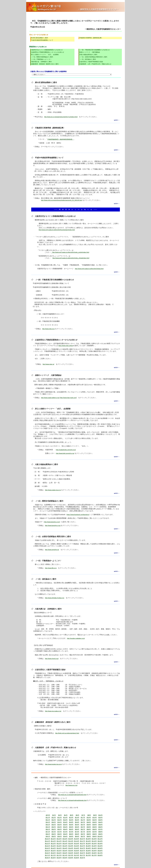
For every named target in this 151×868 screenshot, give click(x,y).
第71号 (48, 832)
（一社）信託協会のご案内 (88, 59)
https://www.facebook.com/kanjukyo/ (78, 515)
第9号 (95, 815)
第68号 (89, 829)
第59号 (95, 827)
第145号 (71, 848)
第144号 (65, 848)
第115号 (71, 841)
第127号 (82, 843)
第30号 (100, 820)
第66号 (77, 829)
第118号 (88, 841)
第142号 (53, 848)
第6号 (77, 815)
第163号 (59, 853)
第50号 (100, 825)
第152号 (53, 851)
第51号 (48, 827)
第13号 (59, 818)
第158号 (88, 851)
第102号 (53, 839)
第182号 (53, 858)
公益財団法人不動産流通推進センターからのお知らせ (47, 52)
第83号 (59, 834)
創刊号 (48, 815)
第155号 (71, 851)
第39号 (95, 822)
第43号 (59, 825)
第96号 (77, 836)
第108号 (88, 839)
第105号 (71, 839)
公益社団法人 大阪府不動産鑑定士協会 (91, 62)
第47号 (83, 825)
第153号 (59, 851)
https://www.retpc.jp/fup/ (66, 346)
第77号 (83, 832)
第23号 (59, 820)
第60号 (100, 827)
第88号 (89, 834)
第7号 (83, 815)
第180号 (100, 855)
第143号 (59, 848)
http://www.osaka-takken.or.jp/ (50, 398)
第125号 (71, 843)
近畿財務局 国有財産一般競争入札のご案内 (45, 64)
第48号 (89, 825)
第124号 (65, 843)
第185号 (71, 858)
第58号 (89, 827)
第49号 (95, 825)
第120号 (100, 841)
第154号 (65, 851)
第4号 (66, 815)
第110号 (100, 839)
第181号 (47, 858)
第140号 (100, 846)
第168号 (88, 853)
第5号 (72, 815)
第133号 (59, 846)
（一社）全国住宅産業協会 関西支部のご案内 (93, 57)
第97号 (83, 836)
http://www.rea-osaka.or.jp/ (53, 711)
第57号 (83, 827)
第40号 (100, 822)
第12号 (54, 818)
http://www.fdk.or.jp (51, 568)
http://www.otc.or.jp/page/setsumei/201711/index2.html (61, 117)
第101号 (47, 839)
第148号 (88, 848)
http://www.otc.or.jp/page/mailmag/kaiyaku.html (72, 800)
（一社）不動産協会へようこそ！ (41, 59)
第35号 (71, 822)
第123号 (59, 843)
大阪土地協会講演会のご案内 (88, 55)
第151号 (47, 851)
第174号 (65, 855)
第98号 (89, 836)
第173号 (59, 855)
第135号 (71, 846)
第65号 (71, 829)
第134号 (65, 846)
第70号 (100, 829)
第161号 (47, 853)
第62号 (54, 829)
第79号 (95, 832)
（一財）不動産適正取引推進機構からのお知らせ (94, 50)
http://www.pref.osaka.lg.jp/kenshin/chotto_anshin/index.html (70, 252)
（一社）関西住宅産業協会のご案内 (42, 57)
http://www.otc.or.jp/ (71, 785)
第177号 (82, 855)
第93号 (59, 836)
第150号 (100, 848)
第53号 (59, 827)
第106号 (77, 839)
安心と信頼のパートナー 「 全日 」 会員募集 (45, 55)
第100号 (100, 836)
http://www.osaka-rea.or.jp (53, 490)
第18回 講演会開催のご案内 (39, 38)
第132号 (53, 846)
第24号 (65, 820)
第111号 (47, 841)
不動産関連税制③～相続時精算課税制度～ (60, 139)
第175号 (71, 855)
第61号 (48, 829)
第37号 (83, 822)
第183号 (59, 858)
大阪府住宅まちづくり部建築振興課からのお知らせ (47, 50)
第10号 (100, 815)
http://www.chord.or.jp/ (52, 659)
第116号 (77, 841)
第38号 (89, 822)
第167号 (82, 853)
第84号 (65, 834)
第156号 (77, 851)
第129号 (94, 843)
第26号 (77, 820)
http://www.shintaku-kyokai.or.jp (55, 598)
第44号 (65, 825)
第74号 (65, 832)
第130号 (100, 843)
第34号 (65, 822)
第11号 (48, 818)
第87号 (83, 834)
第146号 (77, 848)
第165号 (71, 853)
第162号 (53, 853)
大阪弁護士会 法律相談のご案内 (41, 62)
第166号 (77, 853)
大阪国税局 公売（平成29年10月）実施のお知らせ (95, 64)
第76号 (77, 832)
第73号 (59, 832)
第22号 (54, 820)
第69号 (95, 829)
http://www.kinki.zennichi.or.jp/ (65, 453)
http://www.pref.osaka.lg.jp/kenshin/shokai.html (89, 269)
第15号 (71, 818)
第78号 (89, 832)
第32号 (54, 822)
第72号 (54, 832)
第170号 (100, 853)
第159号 (94, 851)
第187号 (82, 858)
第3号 (60, 815)
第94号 (65, 836)
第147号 (82, 848)
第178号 (88, 855)
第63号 (59, 829)
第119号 (94, 841)
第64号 (65, 829)
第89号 (95, 834)
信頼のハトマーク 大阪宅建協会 (90, 52)
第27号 (83, 820)
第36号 (77, 822)
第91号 (48, 836)
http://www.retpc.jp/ (48, 364)
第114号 (65, 841)
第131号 (47, 846)
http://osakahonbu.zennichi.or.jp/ (66, 450)
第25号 (71, 820)
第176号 (77, 855)
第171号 (47, 855)
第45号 (71, 825)
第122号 (53, 843)
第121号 (47, 843)
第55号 (71, 827)
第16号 (77, 818)
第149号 (94, 848)
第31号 (48, 822)
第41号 (48, 825)
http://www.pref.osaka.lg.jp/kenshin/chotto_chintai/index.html (71, 258)
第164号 (65, 853)
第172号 (53, 855)
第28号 (89, 820)
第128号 (88, 843)
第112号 (53, 841)
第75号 (71, 832)
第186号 (77, 858)
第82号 (54, 834)
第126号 (77, 843)
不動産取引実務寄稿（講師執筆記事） (91, 38)
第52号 (54, 827)
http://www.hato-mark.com (68, 398)
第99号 (95, 836)
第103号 (59, 839)
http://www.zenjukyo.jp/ (52, 550)
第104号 (65, 839)
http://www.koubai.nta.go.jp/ (53, 764)
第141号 (47, 848)
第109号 (94, 839)
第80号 (100, 832)
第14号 (65, 818)
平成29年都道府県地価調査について (42, 40)
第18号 (89, 818)
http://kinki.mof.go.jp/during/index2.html (67, 733)
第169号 (94, 853)
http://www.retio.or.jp (48, 329)
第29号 (95, 820)
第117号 (82, 841)
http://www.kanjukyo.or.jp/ (52, 522)
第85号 (71, 834)
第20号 (100, 818)
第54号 (65, 827)
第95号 (71, 836)
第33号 (59, 822)
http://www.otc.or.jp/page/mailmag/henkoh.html (72, 795)
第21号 (48, 820)
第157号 (82, 851)
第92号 (54, 836)
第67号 (83, 829)
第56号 (77, 827)
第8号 (89, 815)
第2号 (54, 815)
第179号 (94, 855)
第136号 (77, 846)
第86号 (77, 834)
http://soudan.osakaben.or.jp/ (76, 638)
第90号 (100, 834)
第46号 (77, 825)
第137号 (82, 846)
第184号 (65, 858)
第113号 (59, 841)
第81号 (48, 834)
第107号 (82, 839)
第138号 (88, 846)
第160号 (100, 851)
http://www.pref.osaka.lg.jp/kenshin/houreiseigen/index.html (57, 230)
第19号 (95, 818)
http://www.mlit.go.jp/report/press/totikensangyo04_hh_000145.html (62, 200)
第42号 (54, 825)
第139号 (94, 846)
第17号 (83, 818)
